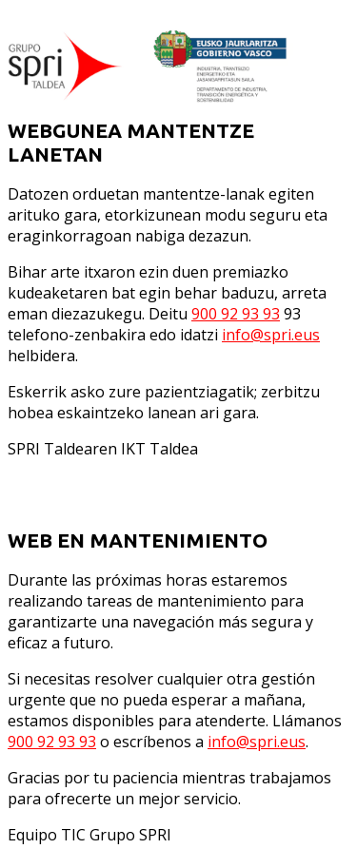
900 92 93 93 (236, 314)
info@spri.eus (271, 335)
